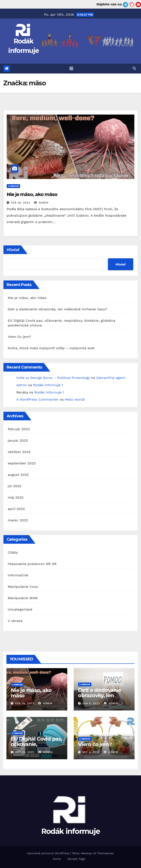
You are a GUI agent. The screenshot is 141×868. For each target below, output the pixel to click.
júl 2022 (15, 486)
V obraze (13, 186)
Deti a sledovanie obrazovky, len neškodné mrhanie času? (57, 309)
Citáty (13, 552)
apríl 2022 (16, 509)
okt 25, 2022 (25, 752)
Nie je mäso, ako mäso (32, 194)
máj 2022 (16, 497)
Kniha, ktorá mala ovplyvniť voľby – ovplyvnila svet (51, 348)
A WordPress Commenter (37, 399)
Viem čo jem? (19, 337)
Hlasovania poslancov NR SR (32, 564)
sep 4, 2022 (91, 752)
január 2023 (18, 440)
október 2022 (19, 452)
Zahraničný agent (111, 378)
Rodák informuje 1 (48, 385)
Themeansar (105, 853)
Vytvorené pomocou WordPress (48, 853)
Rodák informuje (71, 831)
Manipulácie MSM (23, 598)
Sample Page (76, 859)
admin (41, 203)
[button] (134, 68)
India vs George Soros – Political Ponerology (53, 378)
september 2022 (22, 463)
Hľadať (13, 250)
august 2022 (18, 475)
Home (57, 859)
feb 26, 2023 (21, 203)
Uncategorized (20, 609)
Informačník (18, 575)
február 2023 (19, 429)
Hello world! (75, 399)
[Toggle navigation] (71, 69)
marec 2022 (18, 520)
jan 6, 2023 (91, 703)
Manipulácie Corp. (23, 587)
